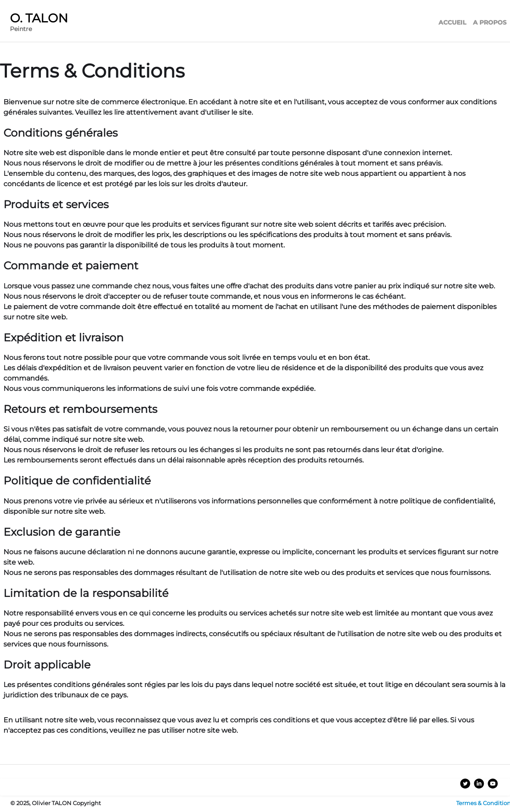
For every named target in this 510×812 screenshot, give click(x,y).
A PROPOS (490, 22)
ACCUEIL (452, 22)
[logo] (42, 23)
